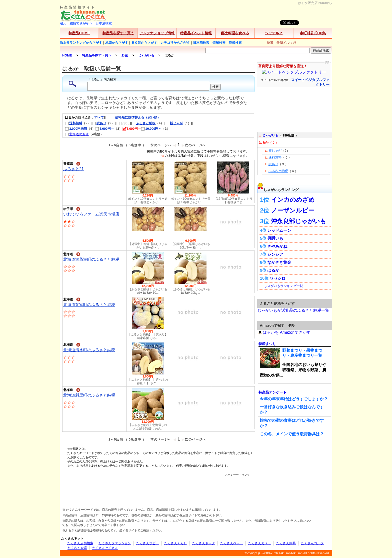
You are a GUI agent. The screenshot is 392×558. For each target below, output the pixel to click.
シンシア (275, 254)
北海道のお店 (77, 134)
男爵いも (275, 238)
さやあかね (277, 246)
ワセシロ (277, 278)
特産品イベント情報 (196, 33)
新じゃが (174, 123)
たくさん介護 (77, 548)
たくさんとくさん (105, 548)
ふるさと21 (73, 169)
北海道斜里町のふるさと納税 (89, 395)
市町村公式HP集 (313, 33)
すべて (99, 117)
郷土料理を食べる (235, 33)
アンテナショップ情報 (157, 33)
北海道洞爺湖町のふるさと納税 (91, 259)
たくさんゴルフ (312, 543)
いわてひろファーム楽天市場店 (91, 214)
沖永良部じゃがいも (299, 221)
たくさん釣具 (286, 543)
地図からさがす (117, 43)
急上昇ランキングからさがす (81, 43)
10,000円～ (151, 129)
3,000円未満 (76, 129)
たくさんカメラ (260, 543)
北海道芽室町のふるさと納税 (89, 305)
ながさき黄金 (279, 262)
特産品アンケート (272, 392)
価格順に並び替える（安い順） (133, 117)
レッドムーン (279, 230)
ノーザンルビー (293, 210)
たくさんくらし (176, 543)
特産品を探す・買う (118, 33)
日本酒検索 (201, 43)
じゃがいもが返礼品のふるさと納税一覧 (293, 310)
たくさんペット (232, 543)
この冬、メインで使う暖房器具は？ (292, 434)
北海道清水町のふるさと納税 (89, 350)
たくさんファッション (115, 543)
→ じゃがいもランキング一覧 (281, 286)
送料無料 (74, 123)
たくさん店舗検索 (80, 543)
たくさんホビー (148, 543)
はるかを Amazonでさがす (284, 332)
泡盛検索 (235, 43)
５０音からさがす (144, 43)
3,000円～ (105, 129)
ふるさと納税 (144, 123)
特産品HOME (79, 33)
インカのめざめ (293, 200)
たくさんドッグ (204, 543)
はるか (273, 270)
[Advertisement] (158, 488)
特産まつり (267, 344)
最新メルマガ (286, 43)
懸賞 (270, 43)
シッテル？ (274, 33)
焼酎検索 (219, 43)
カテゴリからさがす (175, 43)
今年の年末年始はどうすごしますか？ (294, 399)
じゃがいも (270, 135)
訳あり (99, 123)
